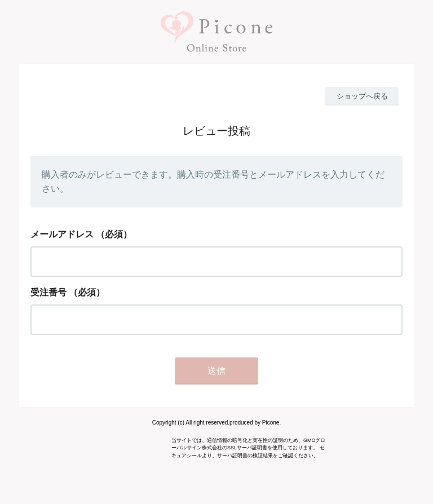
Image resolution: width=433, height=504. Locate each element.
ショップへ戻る (362, 96)
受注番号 (48, 292)
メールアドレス (62, 234)
